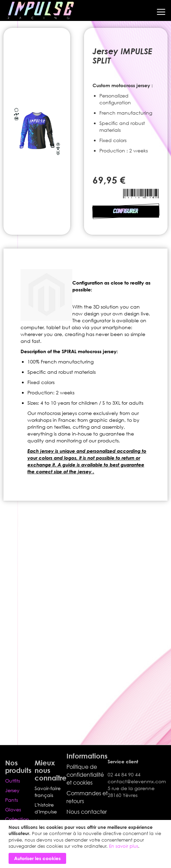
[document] (86, 844)
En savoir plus (124, 846)
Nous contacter (87, 812)
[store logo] (40, 10)
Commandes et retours (87, 797)
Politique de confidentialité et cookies (85, 775)
